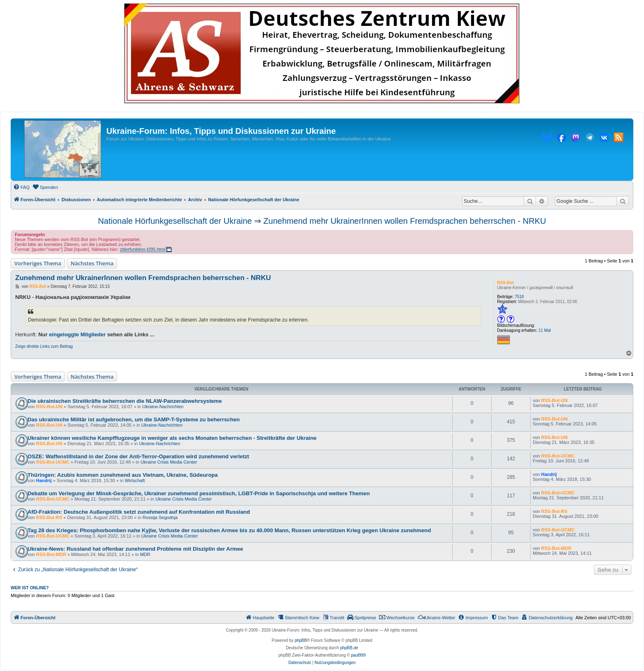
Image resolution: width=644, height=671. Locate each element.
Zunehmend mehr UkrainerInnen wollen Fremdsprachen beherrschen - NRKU (405, 221)
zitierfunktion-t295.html (143, 249)
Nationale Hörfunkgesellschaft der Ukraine (175, 221)
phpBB (301, 640)
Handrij (44, 480)
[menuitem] (21, 187)
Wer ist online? (30, 588)
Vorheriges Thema (38, 263)
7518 (519, 297)
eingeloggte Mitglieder (77, 334)
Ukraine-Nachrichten (163, 407)
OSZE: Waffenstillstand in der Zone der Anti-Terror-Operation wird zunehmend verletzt (138, 456)
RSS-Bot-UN (49, 407)
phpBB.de (349, 648)
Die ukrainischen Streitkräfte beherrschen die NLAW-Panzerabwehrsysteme (125, 401)
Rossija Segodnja (160, 517)
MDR (145, 554)
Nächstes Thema (92, 263)
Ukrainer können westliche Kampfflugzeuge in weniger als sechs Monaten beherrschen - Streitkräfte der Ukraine (172, 438)
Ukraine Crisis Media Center (169, 462)
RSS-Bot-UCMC (53, 462)
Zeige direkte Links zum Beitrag (44, 346)
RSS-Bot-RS (49, 517)
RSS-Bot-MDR (51, 554)
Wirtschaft (135, 480)
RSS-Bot (505, 283)
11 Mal (545, 330)
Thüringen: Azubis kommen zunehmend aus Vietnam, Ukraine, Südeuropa (123, 475)
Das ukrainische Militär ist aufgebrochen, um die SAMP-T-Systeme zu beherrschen (134, 419)
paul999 (358, 655)
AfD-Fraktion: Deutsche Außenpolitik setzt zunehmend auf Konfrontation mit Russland (139, 512)
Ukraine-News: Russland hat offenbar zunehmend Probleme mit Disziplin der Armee (135, 549)
